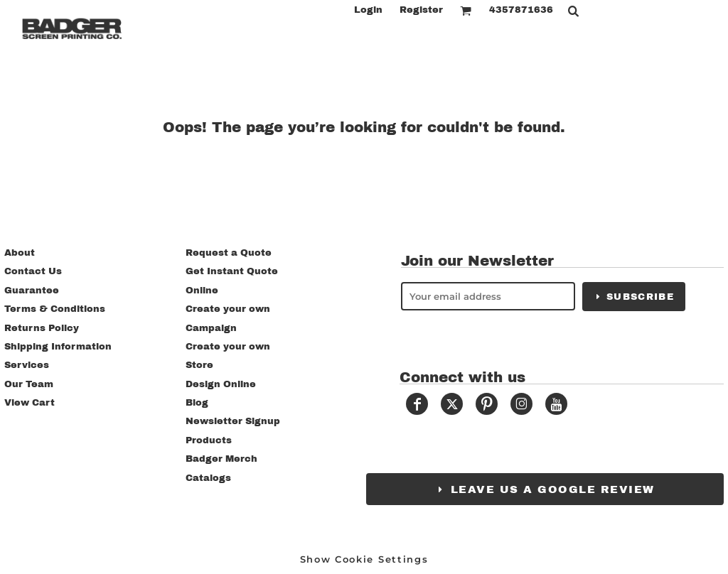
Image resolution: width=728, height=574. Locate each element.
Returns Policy (42, 328)
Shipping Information (58, 347)
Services (27, 365)
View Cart (30, 403)
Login (368, 10)
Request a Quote (229, 253)
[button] (466, 11)
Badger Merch (221, 459)
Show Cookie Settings (364, 559)
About (20, 253)
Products (209, 440)
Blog (197, 403)
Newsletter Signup (233, 421)
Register (421, 10)
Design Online (221, 384)
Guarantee (32, 291)
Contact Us (33, 271)
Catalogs (208, 478)
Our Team (29, 384)
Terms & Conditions (55, 309)
